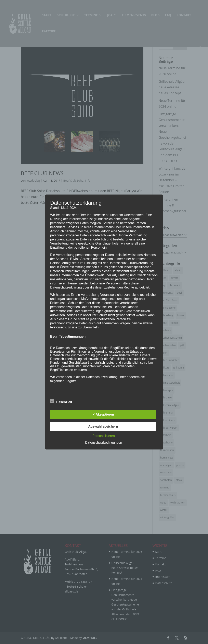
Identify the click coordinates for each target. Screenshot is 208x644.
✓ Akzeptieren (103, 414)
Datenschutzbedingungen (103, 443)
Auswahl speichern (103, 426)
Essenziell (61, 402)
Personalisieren (104, 436)
